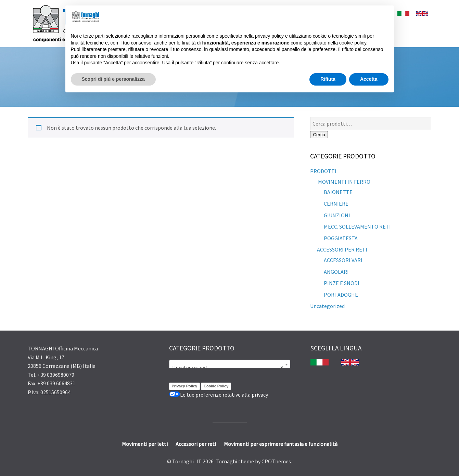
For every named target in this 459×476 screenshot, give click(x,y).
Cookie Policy (216, 386)
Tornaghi (226, 461)
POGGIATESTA (341, 238)
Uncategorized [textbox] (228, 368)
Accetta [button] (369, 79)
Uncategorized (327, 306)
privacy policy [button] (269, 36)
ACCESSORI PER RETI (342, 249)
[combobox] (230, 364)
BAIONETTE (338, 192)
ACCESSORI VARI (343, 260)
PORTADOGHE (341, 295)
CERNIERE (336, 204)
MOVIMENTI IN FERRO (344, 182)
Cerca (319, 135)
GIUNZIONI (337, 215)
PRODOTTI (323, 171)
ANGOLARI (336, 272)
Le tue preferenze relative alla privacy (219, 395)
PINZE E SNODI (342, 283)
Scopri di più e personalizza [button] (113, 79)
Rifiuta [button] (328, 79)
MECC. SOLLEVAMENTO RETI (357, 227)
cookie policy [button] (353, 43)
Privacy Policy (185, 386)
